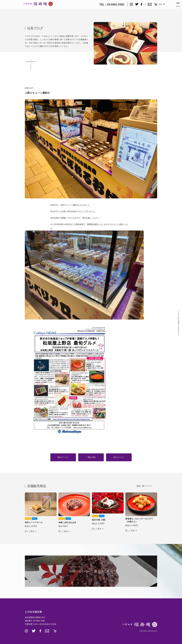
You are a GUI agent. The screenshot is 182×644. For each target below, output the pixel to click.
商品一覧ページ (143, 486)
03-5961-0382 (39, 621)
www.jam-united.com (148, 631)
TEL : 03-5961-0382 (112, 4)
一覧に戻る (91, 457)
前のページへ (63, 457)
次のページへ (119, 457)
